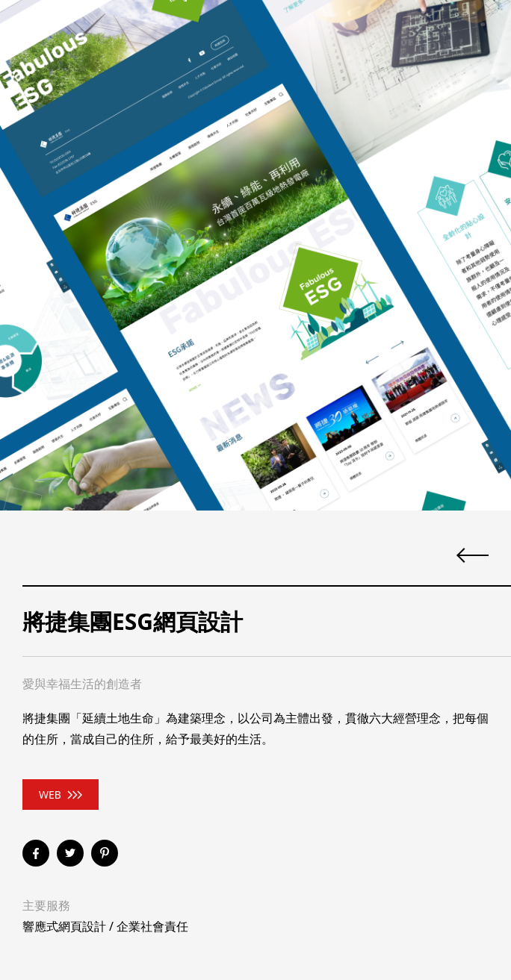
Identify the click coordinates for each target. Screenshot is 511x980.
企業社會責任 (152, 926)
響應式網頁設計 (64, 926)
